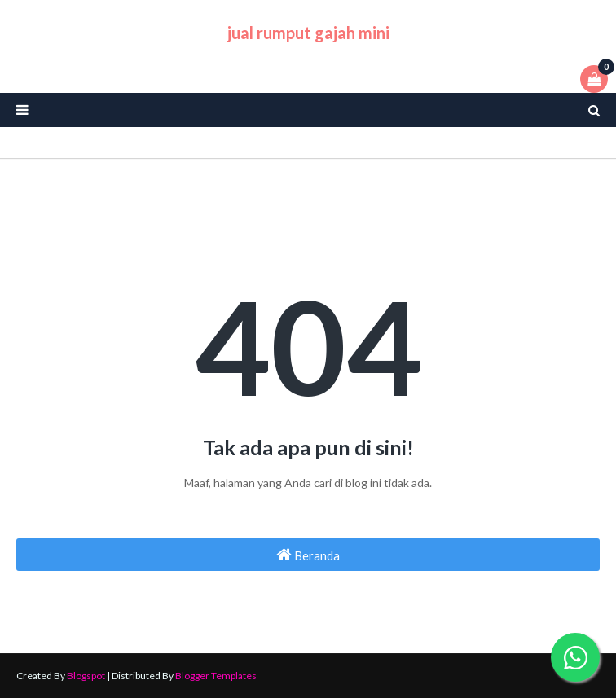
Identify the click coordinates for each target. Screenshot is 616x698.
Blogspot (86, 676)
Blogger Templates (216, 676)
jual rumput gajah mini (308, 33)
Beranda (308, 555)
